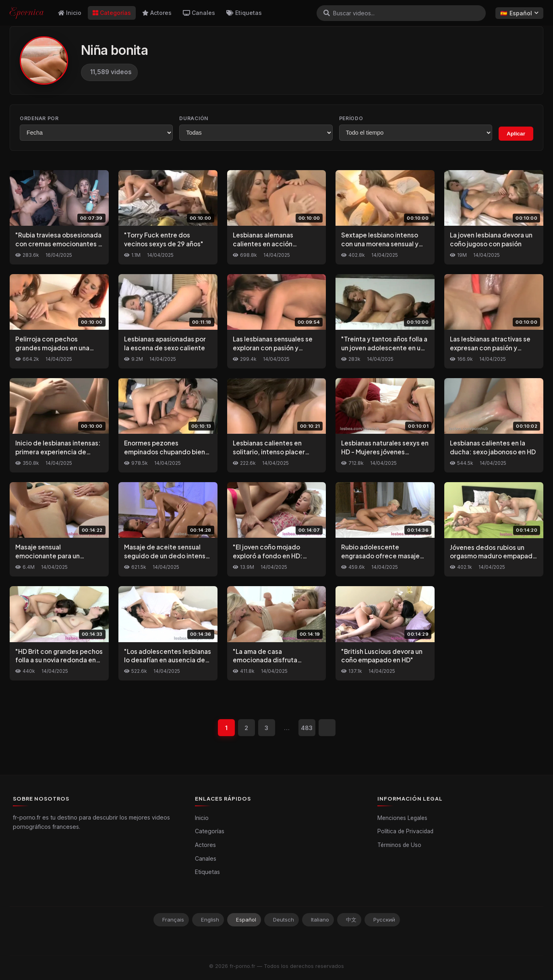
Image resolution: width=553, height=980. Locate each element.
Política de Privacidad (405, 831)
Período (351, 118)
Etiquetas (244, 13)
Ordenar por (39, 118)
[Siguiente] (327, 728)
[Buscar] (327, 13)
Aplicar (516, 134)
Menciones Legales (402, 818)
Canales (199, 13)
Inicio (70, 13)
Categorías (112, 13)
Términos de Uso (399, 845)
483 (307, 728)
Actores (157, 13)
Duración (194, 118)
